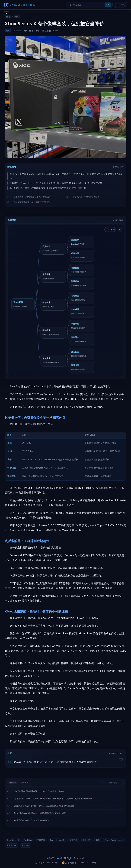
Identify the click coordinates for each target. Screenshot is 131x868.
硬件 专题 (113, 782)
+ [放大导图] (119, 229)
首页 (8, 17)
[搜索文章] (88, 5)
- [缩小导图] (107, 229)
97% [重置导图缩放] (113, 229)
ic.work (59, 858)
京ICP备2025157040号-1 (47, 863)
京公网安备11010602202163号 (79, 863)
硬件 (17, 17)
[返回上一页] (7, 13)
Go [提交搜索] (108, 5)
